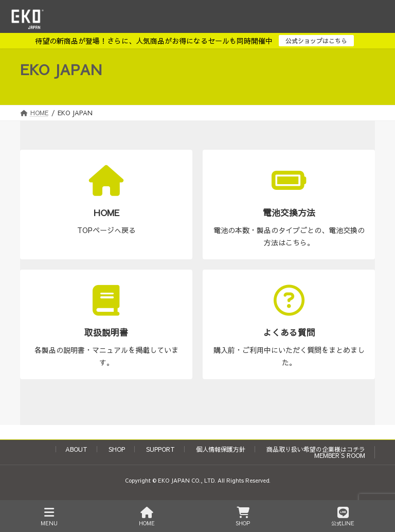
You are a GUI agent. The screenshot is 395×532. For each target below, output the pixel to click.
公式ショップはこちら (316, 41)
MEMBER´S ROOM (340, 455)
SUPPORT (160, 449)
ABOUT (76, 449)
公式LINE (343, 517)
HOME (147, 517)
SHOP (117, 449)
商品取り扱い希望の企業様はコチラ (316, 449)
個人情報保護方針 (221, 449)
